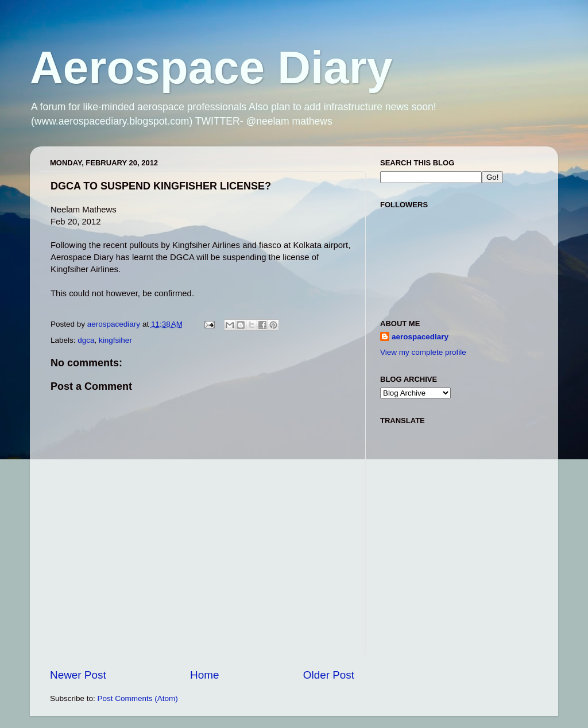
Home (204, 675)
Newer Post (78, 675)
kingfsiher (115, 340)
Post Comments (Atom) (138, 698)
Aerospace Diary (211, 67)
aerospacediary (420, 337)
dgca (86, 340)
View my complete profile (423, 352)
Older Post (329, 675)
